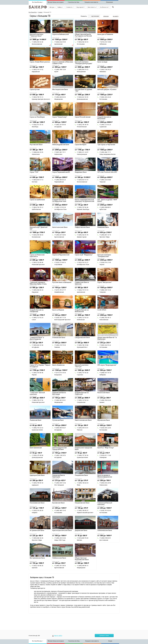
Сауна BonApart (81, 145)
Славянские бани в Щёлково (82, 283)
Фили (79, 485)
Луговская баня (58, 420)
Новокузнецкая (82, 154)
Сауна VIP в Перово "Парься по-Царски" (40, 366)
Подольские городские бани (83, 448)
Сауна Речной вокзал (83, 117)
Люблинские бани (59, 558)
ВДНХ (56, 72)
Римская (80, 430)
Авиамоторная (82, 237)
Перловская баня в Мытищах (59, 393)
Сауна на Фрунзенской (61, 255)
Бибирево (103, 375)
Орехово (35, 568)
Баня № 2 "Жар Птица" (106, 448)
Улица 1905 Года (60, 540)
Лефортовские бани (82, 227)
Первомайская (59, 182)
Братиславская (59, 237)
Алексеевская (104, 320)
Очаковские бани (59, 337)
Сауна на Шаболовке (37, 200)
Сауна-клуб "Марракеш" (84, 255)
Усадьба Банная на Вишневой (104, 118)
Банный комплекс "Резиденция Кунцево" (84, 63)
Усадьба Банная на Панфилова (37, 311)
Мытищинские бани (60, 89)
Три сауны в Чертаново (106, 145)
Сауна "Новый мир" (60, 117)
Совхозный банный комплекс (105, 504)
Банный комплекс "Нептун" (82, 366)
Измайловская (59, 292)
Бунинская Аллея (37, 430)
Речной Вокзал (82, 127)
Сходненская (81, 402)
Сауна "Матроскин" (105, 282)
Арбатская (103, 209)
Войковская (81, 320)
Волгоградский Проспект (63, 320)
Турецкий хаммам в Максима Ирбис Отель (38, 283)
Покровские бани (81, 475)
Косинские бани (104, 393)
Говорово (103, 292)
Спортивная (58, 264)
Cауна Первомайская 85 (61, 172)
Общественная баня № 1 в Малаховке (107, 338)
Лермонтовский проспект (85, 513)
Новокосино (36, 154)
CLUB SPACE (102, 310)
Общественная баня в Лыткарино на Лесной (83, 35)
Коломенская (36, 237)
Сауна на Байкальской (61, 34)
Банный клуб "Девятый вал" (39, 228)
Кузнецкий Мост (82, 347)
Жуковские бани (104, 420)
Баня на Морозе (58, 310)
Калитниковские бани (83, 420)
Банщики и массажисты (91, 2)
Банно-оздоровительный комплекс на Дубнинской (85, 200)
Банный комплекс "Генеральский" (104, 256)
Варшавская (36, 72)
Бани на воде (102, 62)
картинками (95, 16)
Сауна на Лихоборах (37, 117)
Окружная (35, 292)
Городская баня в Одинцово (59, 476)
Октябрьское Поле (60, 209)
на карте (116, 16)
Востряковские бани (37, 558)
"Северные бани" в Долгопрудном (37, 338)
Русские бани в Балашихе (62, 282)
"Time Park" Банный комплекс (37, 393)
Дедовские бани (81, 530)
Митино (79, 540)
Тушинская (103, 127)
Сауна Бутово (35, 89)
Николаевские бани (37, 503)
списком (106, 16)
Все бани (35, 2)
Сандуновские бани (82, 337)
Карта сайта (58, 636)
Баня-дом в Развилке (105, 34)
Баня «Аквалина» (59, 365)
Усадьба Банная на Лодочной (82, 393)
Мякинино (103, 72)
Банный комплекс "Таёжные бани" (37, 35)
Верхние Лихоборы (83, 209)
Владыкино (58, 375)
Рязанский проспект (38, 264)
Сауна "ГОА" (34, 172)
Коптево (35, 182)
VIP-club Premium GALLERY (107, 172)
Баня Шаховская (36, 448)
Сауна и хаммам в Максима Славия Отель (63, 63)
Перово (102, 264)
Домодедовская (82, 99)
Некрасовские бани (82, 503)
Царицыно (35, 485)
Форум (110, 641)
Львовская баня (35, 420)
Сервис (40, 12)
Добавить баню (104, 636)
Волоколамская (37, 44)
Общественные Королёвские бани (82, 559)
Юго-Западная (59, 485)
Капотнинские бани (60, 227)
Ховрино (35, 513)
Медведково (59, 99)
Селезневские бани (105, 530)
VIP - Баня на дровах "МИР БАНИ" (107, 200)
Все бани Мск (33, 12)
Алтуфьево (58, 127)
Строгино (80, 375)
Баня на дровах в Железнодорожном (105, 476)
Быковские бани (58, 503)
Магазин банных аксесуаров (56, 2)
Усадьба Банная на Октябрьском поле (59, 200)
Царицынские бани (37, 475)
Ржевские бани (103, 227)
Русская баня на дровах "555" (83, 90)
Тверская (102, 182)
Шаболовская (36, 209)
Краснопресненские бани (62, 530)
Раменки (57, 347)
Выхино (102, 402)
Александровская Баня (61, 145)
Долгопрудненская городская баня (59, 448)
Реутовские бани (36, 145)
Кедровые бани (81, 172)
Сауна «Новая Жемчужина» (40, 62)
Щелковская (58, 44)
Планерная (103, 457)
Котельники (81, 44)
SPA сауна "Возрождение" (107, 365)
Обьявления (109, 2)
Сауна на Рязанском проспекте (37, 256)
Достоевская (104, 540)
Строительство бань (74, 2)
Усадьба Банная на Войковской (82, 311)
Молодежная (81, 72)
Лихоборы (35, 127)
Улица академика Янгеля (107, 154)
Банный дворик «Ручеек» (107, 89)
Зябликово (103, 44)
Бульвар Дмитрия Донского (41, 99)
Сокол (34, 320)
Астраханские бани (37, 530)
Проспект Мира (104, 237)
